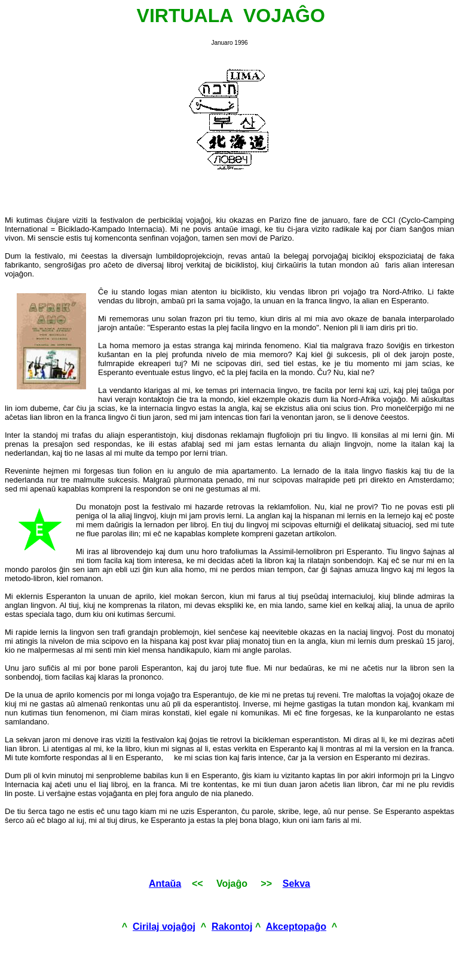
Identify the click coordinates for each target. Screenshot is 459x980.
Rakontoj (232, 927)
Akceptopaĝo (296, 927)
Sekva (296, 884)
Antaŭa (165, 884)
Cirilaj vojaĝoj (164, 927)
